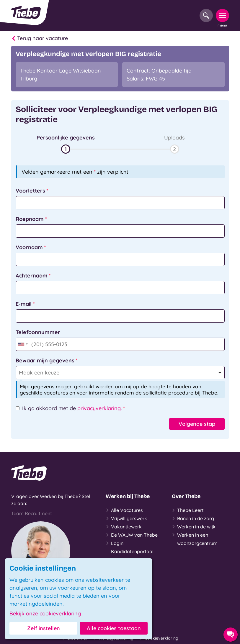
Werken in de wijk (194, 527)
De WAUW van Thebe (132, 535)
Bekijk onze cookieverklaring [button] (45, 614)
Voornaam (29, 247)
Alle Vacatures (124, 510)
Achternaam (32, 276)
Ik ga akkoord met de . (72, 408)
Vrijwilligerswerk (126, 518)
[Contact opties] (231, 635)
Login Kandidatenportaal (130, 547)
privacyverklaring (99, 408)
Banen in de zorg (193, 518)
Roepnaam (30, 219)
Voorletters (30, 191)
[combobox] (23, 344)
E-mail (24, 304)
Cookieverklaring (159, 638)
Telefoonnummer (38, 332)
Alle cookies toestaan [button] (114, 628)
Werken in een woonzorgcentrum (195, 538)
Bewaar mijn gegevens (45, 360)
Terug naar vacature (40, 38)
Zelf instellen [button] (44, 628)
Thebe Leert (188, 510)
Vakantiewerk (124, 527)
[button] (66, 144)
